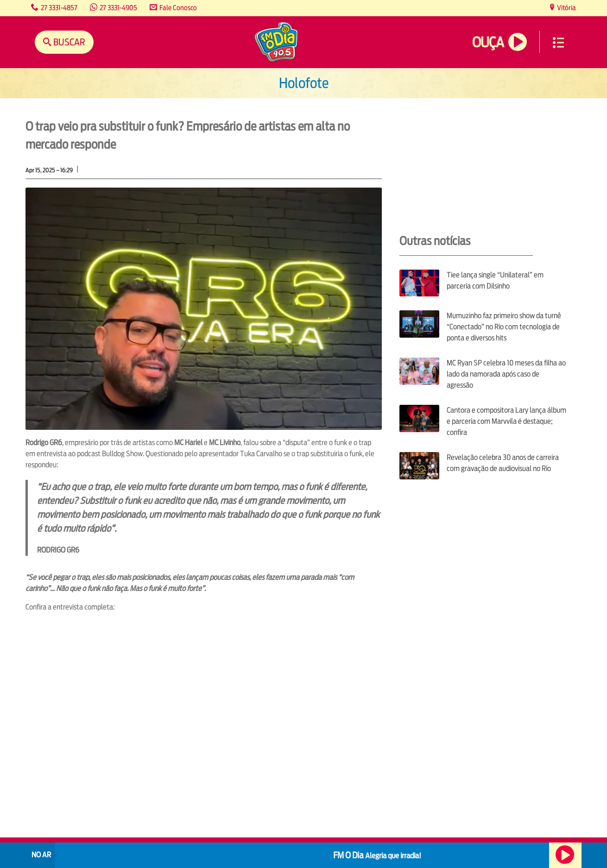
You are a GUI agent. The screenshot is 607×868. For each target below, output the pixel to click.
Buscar (68, 42)
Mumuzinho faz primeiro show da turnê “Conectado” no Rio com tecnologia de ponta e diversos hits (504, 327)
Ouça (488, 42)
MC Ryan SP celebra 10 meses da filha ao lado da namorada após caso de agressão (506, 374)
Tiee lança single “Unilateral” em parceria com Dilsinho (495, 280)
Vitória (566, 8)
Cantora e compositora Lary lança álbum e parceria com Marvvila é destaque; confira (506, 421)
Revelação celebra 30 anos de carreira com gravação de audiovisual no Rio (503, 463)
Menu (558, 43)
